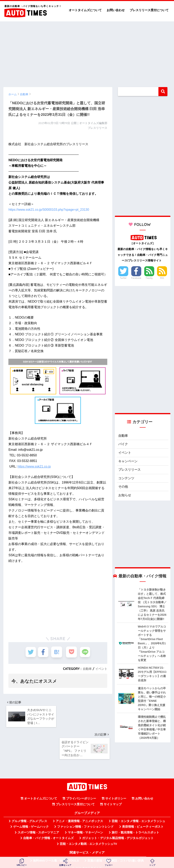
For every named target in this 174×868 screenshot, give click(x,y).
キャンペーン (128, 462)
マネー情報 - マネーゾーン (86, 818)
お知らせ (125, 498)
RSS (162, 278)
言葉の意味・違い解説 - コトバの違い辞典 (116, 846)
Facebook (136, 278)
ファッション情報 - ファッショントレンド (85, 812)
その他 (123, 489)
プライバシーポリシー (81, 784)
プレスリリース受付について (149, 10)
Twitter (123, 278)
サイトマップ (113, 790)
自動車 (86, 669)
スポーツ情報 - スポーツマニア (38, 818)
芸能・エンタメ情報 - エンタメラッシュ (138, 806)
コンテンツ (127, 480)
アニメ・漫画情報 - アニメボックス (80, 806)
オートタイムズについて (85, 10)
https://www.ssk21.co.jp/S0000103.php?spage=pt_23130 (49, 210)
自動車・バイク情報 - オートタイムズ (48, 823)
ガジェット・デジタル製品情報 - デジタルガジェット (118, 823)
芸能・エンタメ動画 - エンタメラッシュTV (88, 829)
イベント (101, 669)
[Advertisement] (87, 52)
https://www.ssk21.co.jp (34, 466)
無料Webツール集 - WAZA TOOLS (56, 846)
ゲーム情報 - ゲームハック (31, 812)
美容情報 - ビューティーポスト (143, 812)
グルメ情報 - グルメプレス (29, 806)
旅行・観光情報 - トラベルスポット (135, 818)
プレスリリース (130, 471)
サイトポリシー (116, 784)
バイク (123, 445)
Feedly (149, 278)
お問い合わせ (116, 10)
